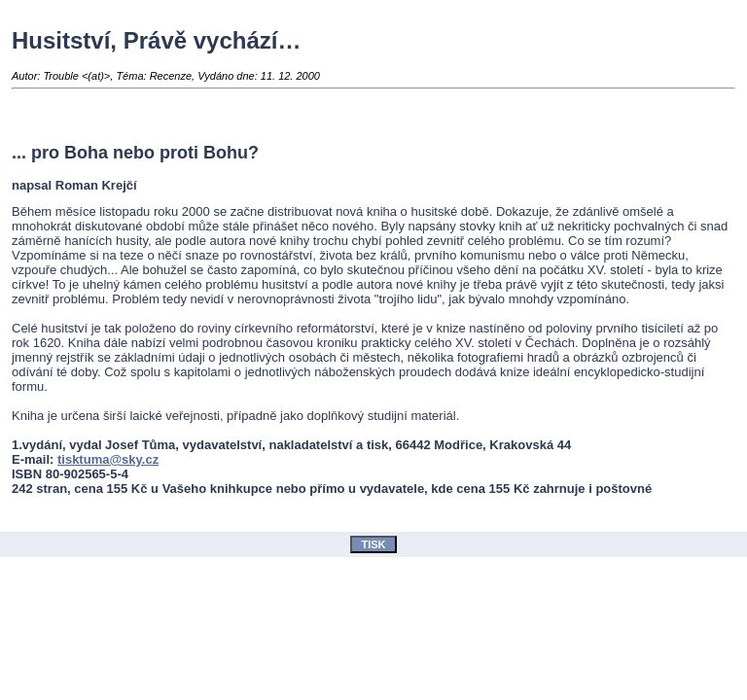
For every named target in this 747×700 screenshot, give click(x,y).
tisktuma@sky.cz (108, 459)
